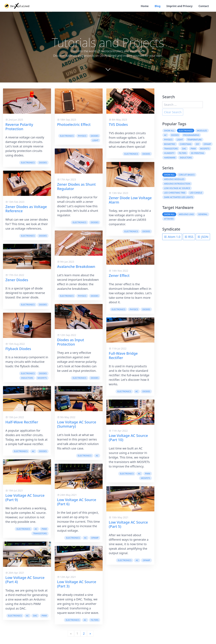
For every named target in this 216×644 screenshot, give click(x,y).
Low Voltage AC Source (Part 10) (128, 438)
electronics (28, 163)
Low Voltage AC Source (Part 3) (77, 584)
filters (95, 620)
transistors (40, 534)
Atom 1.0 (172, 237)
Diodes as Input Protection (71, 342)
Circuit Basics (187, 175)
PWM (44, 529)
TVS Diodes (118, 125)
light (95, 140)
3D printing (197, 153)
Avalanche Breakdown (76, 267)
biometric (170, 144)
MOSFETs (42, 378)
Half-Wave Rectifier (22, 422)
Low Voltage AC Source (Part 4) (25, 580)
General (203, 215)
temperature (195, 140)
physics (82, 136)
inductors (27, 378)
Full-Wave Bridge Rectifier (123, 356)
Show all (169, 131)
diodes (43, 163)
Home (144, 6)
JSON (203, 237)
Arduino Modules (174, 179)
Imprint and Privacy (179, 6)
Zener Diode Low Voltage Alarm (130, 200)
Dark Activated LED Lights (178, 197)
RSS (189, 237)
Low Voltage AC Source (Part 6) (77, 502)
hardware (170, 158)
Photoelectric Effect (74, 125)
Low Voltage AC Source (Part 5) (128, 524)
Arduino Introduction (177, 184)
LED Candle (196, 193)
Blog (157, 6)
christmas (186, 144)
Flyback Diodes (18, 349)
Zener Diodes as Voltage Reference (26, 209)
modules (202, 131)
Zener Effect (119, 276)
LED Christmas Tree (175, 193)
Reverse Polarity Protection (19, 127)
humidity (169, 153)
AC (33, 452)
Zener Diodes (17, 280)
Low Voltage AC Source (177, 188)
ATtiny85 (169, 219)
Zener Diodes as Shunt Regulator (76, 187)
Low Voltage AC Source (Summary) (77, 424)
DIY (197, 144)
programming (191, 135)
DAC (35, 616)
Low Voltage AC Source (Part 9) (25, 498)
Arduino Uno (186, 215)
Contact (204, 6)
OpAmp (95, 538)
